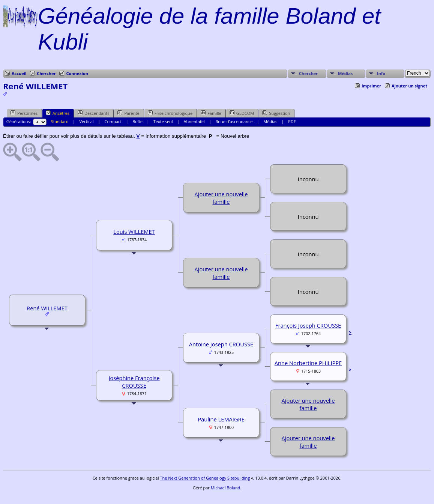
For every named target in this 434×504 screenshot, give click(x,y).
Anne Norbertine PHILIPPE (308, 363)
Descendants (93, 113)
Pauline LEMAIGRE (221, 419)
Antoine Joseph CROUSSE (221, 344)
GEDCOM (242, 113)
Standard (60, 121)
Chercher (46, 73)
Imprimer (371, 86)
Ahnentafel (194, 121)
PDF (292, 121)
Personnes (24, 113)
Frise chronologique (170, 113)
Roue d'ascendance (234, 121)
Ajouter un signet (409, 86)
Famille (211, 113)
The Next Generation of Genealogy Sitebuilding (205, 478)
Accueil (19, 73)
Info (381, 73)
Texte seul (163, 121)
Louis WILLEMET (134, 232)
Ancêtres (58, 113)
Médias (345, 73)
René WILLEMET (47, 308)
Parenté (128, 113)
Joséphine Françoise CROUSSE (134, 382)
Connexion (77, 73)
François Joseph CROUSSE (308, 325)
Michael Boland (226, 488)
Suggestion (276, 113)
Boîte (137, 121)
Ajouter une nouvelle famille (221, 198)
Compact (113, 121)
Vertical (87, 121)
